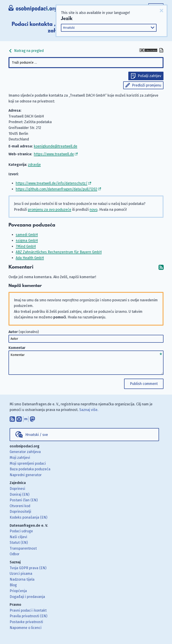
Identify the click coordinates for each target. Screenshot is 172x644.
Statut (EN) (19, 543)
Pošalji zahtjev (149, 76)
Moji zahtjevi (20, 458)
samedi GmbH (27, 235)
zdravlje (34, 165)
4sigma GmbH (27, 241)
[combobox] (86, 63)
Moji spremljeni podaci (28, 463)
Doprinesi (17, 489)
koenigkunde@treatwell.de (56, 146)
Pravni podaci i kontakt (28, 610)
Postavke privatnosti (26, 622)
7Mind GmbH (26, 246)
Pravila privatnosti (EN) (28, 616)
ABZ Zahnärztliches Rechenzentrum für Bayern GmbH (59, 252)
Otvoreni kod (20, 506)
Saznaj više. (89, 410)
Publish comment (144, 384)
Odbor (15, 554)
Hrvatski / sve (37, 435)
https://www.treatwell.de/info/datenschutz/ (52, 183)
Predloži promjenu (147, 85)
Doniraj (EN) (19, 494)
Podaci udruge (21, 531)
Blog (13, 585)
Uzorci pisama (21, 574)
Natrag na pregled (26, 51)
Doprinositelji (20, 512)
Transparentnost (23, 548)
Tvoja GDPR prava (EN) (28, 568)
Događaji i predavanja (27, 597)
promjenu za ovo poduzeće (50, 210)
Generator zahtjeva (25, 452)
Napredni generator (26, 475)
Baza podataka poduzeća (30, 469)
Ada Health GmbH (30, 258)
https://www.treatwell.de (54, 154)
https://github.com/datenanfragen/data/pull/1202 (56, 189)
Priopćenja (18, 591)
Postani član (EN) (24, 500)
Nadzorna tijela (22, 579)
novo (94, 210)
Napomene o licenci (26, 628)
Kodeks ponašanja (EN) (28, 517)
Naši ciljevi (18, 537)
